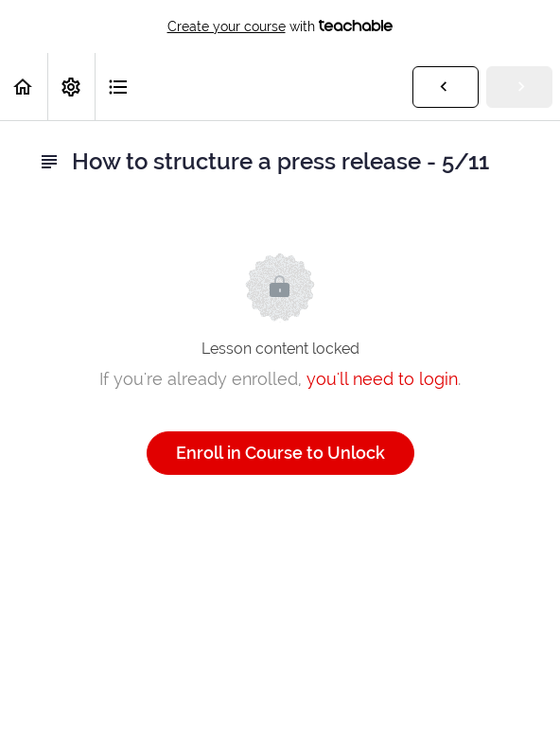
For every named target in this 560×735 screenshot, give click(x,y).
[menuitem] (71, 87)
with (280, 26)
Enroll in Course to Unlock (280, 453)
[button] (24, 87)
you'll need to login (382, 379)
